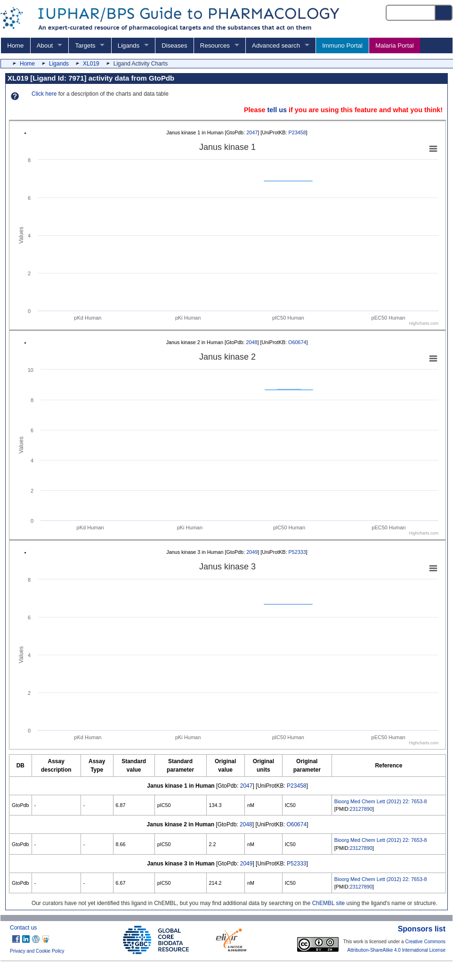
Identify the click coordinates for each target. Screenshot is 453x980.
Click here (44, 94)
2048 (252, 342)
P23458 (297, 132)
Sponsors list (422, 929)
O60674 (297, 342)
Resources (215, 45)
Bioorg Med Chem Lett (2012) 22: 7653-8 (381, 801)
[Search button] (444, 13)
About (45, 45)
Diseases (174, 45)
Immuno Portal (342, 45)
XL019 (91, 64)
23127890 (361, 809)
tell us (277, 110)
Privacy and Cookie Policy (37, 951)
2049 (252, 552)
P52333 (297, 552)
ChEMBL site (329, 903)
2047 (252, 132)
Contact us (23, 928)
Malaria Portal (394, 45)
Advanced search (276, 45)
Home (15, 45)
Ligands (129, 45)
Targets (85, 45)
